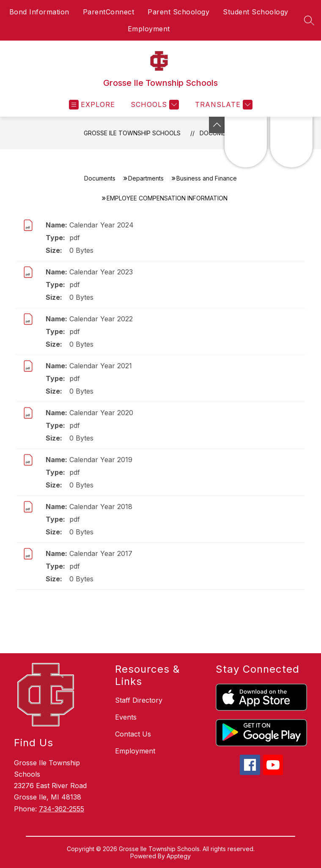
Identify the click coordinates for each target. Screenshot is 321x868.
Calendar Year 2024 (102, 225)
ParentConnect (109, 12)
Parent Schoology (178, 12)
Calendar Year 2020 (101, 413)
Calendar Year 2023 (101, 272)
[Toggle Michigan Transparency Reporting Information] (217, 125)
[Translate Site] (223, 105)
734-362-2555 (62, 809)
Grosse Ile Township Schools (132, 133)
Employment (149, 29)
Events (126, 717)
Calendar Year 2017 (101, 553)
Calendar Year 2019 (101, 460)
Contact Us (133, 734)
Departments (146, 178)
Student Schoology (256, 12)
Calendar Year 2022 (101, 319)
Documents (100, 178)
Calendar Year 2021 (101, 366)
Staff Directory (139, 700)
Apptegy (179, 856)
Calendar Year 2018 (101, 507)
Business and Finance (207, 178)
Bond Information (39, 12)
